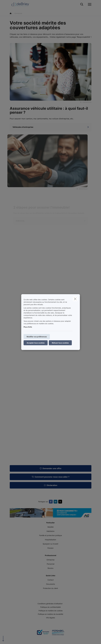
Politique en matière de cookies (51, 611)
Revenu (50, 568)
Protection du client (50, 588)
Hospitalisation (50, 540)
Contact (51, 580)
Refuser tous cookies (60, 343)
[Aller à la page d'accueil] (22, 4)
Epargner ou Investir (51, 544)
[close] (75, 299)
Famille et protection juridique (50, 535)
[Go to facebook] (51, 502)
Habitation (50, 531)
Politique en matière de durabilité (50, 614)
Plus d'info (28, 327)
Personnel (51, 564)
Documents (51, 584)
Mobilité (50, 527)
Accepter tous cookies (36, 343)
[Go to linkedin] (56, 502)
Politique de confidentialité (50, 607)
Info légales (50, 618)
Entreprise (51, 560)
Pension (50, 548)
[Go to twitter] (61, 502)
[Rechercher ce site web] (82, 4)
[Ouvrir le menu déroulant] (89, 4)
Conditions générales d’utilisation (50, 604)
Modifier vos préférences (37, 337)
